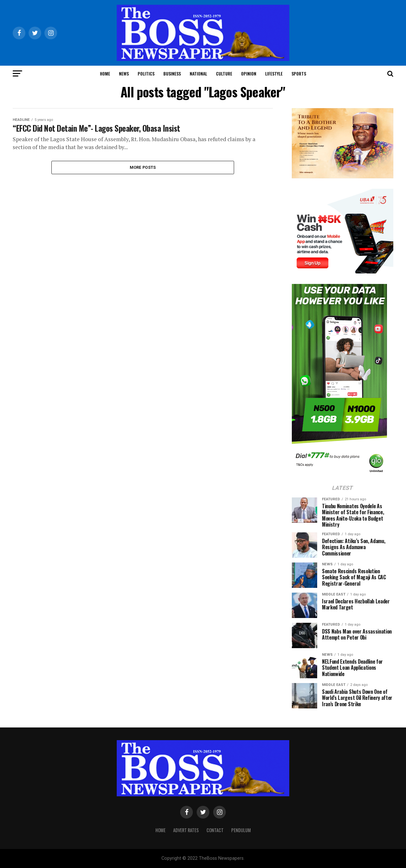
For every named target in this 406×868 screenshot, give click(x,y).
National (198, 73)
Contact (215, 830)
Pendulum (241, 830)
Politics (146, 73)
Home (105, 73)
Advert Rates (186, 830)
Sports (299, 73)
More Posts (143, 168)
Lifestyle (274, 73)
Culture (224, 73)
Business (172, 73)
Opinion (249, 73)
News (124, 73)
